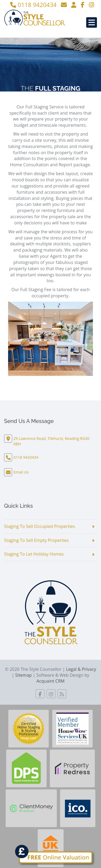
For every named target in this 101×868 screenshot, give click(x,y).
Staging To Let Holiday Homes (34, 554)
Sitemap (24, 675)
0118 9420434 (33, 5)
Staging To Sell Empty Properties (36, 540)
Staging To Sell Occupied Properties (39, 526)
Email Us (21, 472)
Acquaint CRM (50, 681)
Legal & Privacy (81, 669)
